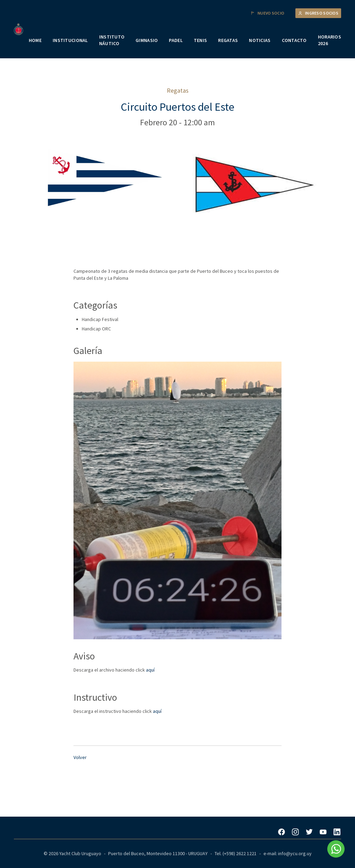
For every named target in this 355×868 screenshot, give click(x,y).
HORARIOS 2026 (330, 40)
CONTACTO (294, 40)
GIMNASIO (147, 40)
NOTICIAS (260, 40)
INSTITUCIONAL (70, 40)
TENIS (200, 40)
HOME (35, 40)
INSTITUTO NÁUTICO (112, 40)
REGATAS (228, 40)
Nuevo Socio (267, 13)
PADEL (176, 40)
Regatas (178, 90)
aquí (150, 670)
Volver (80, 757)
